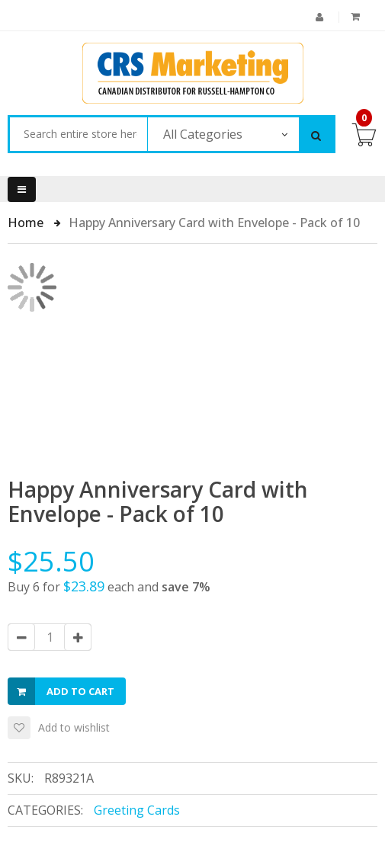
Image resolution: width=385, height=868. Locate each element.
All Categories (203, 134)
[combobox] (78, 134)
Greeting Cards (137, 810)
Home (27, 223)
